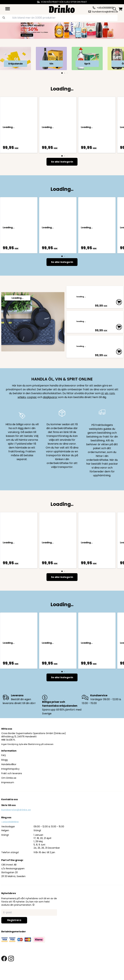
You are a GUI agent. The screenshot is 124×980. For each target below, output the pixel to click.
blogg (4, 771)
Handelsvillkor (9, 775)
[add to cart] (119, 305)
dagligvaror (50, 408)
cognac (32, 408)
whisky (22, 408)
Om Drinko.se (9, 789)
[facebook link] (4, 969)
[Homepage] (62, 9)
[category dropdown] (8, 9)
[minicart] (121, 9)
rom (112, 404)
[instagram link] (11, 969)
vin (106, 404)
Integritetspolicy (10, 780)
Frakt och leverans (12, 784)
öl (102, 404)
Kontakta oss (10, 810)
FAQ (4, 766)
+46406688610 (10, 833)
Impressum (8, 793)
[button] (33, 916)
